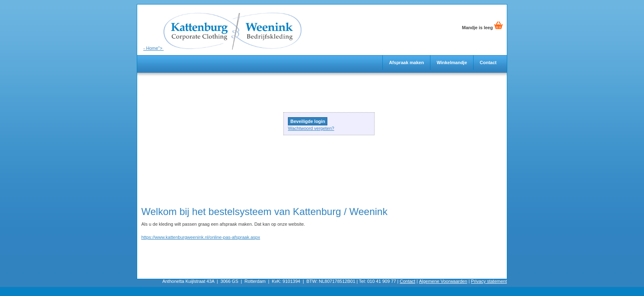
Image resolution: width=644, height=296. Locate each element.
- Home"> (222, 28)
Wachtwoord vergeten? (311, 128)
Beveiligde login (308, 121)
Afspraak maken (406, 62)
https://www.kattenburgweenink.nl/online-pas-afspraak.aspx (201, 237)
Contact (488, 62)
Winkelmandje (452, 62)
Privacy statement (489, 281)
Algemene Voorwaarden (443, 281)
